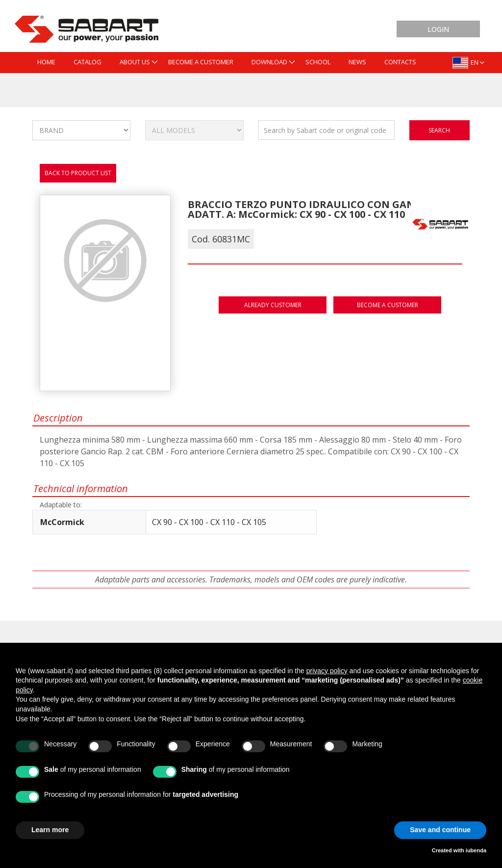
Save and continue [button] (440, 830)
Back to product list (78, 173)
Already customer (273, 305)
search (439, 130)
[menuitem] (46, 63)
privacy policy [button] (327, 671)
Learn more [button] (50, 830)
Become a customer (388, 305)
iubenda (476, 850)
